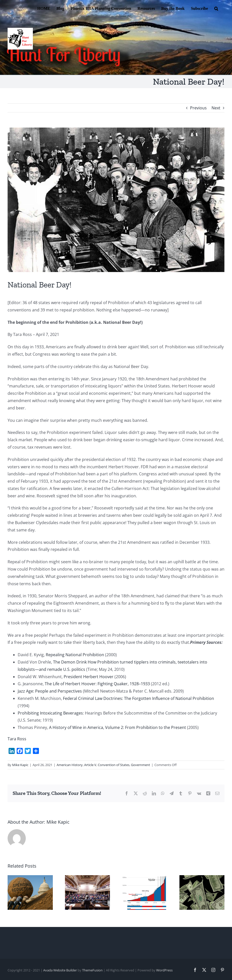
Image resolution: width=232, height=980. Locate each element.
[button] (216, 8)
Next (216, 108)
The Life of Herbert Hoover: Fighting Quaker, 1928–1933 (97, 684)
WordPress (164, 970)
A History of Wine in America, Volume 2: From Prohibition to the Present (118, 727)
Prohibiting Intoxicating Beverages (50, 713)
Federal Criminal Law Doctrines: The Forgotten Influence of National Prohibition (138, 698)
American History (70, 765)
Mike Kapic (20, 765)
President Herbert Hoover (89, 677)
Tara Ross (17, 739)
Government (141, 765)
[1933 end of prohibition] (116, 200)
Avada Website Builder (60, 970)
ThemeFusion (92, 970)
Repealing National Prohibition (75, 655)
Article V (90, 765)
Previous (198, 108)
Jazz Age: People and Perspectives (50, 691)
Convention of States (114, 765)
